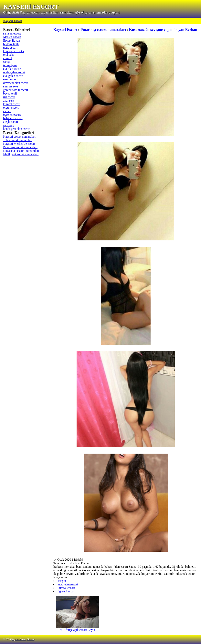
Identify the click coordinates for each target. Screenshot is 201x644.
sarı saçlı (9, 125)
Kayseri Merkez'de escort (19, 144)
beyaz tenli (10, 93)
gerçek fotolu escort (16, 90)
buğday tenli (11, 44)
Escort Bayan (12, 40)
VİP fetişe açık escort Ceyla (78, 628)
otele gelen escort (14, 72)
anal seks (9, 101)
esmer (7, 111)
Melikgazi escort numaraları (21, 154)
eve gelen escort (13, 76)
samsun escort (12, 33)
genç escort (10, 48)
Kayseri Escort (12, 21)
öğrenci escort (12, 115)
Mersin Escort (12, 37)
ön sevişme (10, 65)
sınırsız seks (11, 86)
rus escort (9, 97)
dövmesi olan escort (16, 83)
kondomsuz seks (13, 51)
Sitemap (31, 639)
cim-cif (8, 58)
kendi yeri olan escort (17, 129)
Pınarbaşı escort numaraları (20, 147)
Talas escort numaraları (18, 140)
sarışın (7, 62)
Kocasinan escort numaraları (21, 151)
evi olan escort (12, 69)
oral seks (9, 55)
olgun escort (11, 108)
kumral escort (12, 104)
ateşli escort (11, 122)
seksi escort (10, 79)
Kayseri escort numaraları (19, 137)
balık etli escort (13, 118)
